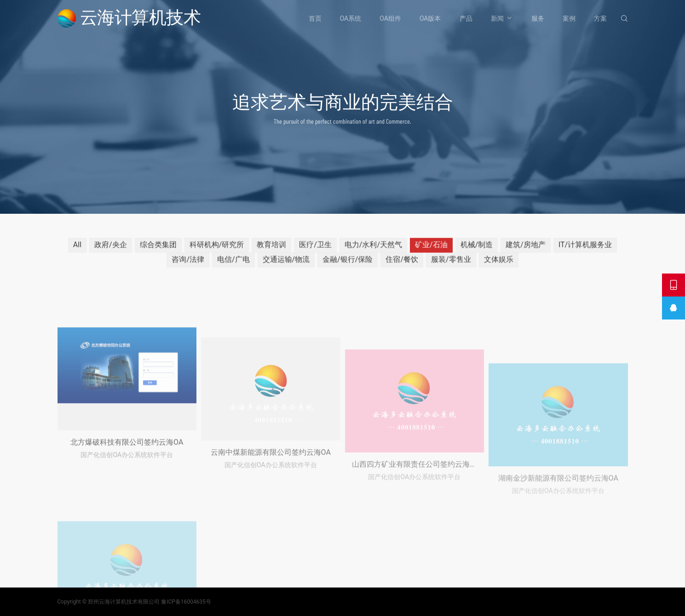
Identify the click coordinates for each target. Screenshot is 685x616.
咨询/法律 (188, 264)
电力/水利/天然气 (373, 249)
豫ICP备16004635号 (186, 602)
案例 (569, 18)
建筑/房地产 (526, 249)
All (77, 249)
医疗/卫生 (315, 249)
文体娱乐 (499, 264)
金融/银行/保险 (348, 264)
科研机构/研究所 (217, 249)
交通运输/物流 (286, 264)
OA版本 (430, 18)
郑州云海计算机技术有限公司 (124, 602)
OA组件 (390, 18)
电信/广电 (233, 264)
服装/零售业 (451, 264)
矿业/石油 (431, 249)
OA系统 (351, 18)
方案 (600, 18)
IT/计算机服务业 (585, 249)
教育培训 (271, 249)
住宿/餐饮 (402, 264)
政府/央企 (111, 249)
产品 (466, 18)
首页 (315, 18)
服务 (538, 18)
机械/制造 (477, 249)
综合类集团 (158, 249)
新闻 (497, 18)
